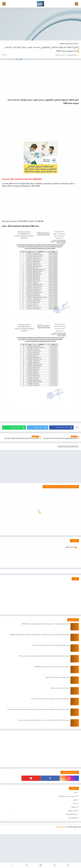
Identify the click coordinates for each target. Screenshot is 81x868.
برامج (75, 814)
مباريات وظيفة (72, 825)
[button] (61, 427)
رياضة (75, 817)
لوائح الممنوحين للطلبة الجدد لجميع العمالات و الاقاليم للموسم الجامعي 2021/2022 (46, 638)
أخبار (75, 807)
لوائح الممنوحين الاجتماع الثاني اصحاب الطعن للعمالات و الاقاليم (51, 659)
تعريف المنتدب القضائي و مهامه (60, 702)
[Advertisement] (40, 24)
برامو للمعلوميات (61, 841)
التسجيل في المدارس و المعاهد (69, 44)
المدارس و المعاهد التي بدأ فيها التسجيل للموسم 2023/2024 (52, 681)
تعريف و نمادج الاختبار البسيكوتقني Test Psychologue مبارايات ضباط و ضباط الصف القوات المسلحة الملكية (38, 723)
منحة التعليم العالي (71, 828)
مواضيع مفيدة (72, 832)
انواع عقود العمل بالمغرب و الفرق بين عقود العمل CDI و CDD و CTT (50, 713)
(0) (4, 55)
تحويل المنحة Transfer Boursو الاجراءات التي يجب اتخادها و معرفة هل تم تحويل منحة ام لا (44, 734)
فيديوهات (74, 821)
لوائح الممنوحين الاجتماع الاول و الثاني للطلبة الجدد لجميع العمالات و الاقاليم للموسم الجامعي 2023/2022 (39, 648)
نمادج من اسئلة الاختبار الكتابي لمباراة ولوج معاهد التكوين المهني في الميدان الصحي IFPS (44, 670)
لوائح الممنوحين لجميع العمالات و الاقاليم (57, 691)
